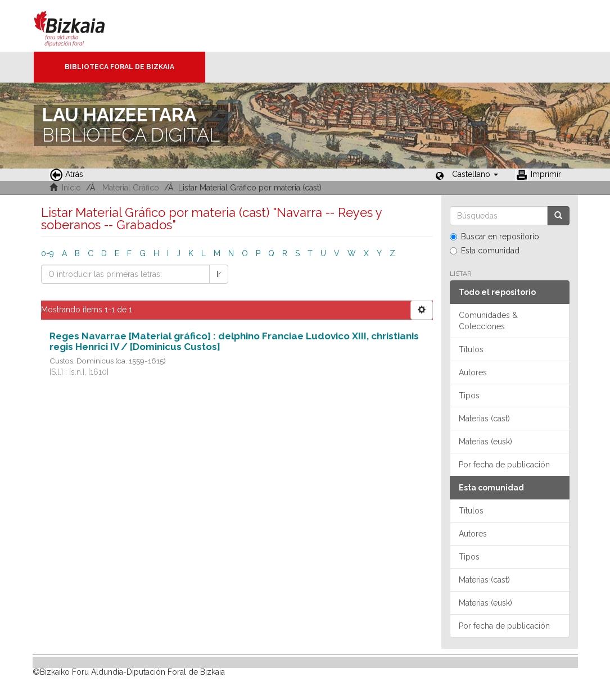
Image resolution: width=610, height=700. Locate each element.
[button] (475, 174)
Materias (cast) (484, 419)
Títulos (471, 349)
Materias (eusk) (485, 442)
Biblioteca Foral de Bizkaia (119, 67)
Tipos (469, 396)
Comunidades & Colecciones (488, 321)
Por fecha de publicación (504, 465)
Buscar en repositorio (494, 237)
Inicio (71, 188)
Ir (219, 274)
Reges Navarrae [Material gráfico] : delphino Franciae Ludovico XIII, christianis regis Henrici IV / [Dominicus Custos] (234, 341)
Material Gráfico (131, 188)
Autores (473, 372)
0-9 (48, 253)
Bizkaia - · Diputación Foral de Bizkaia (81, 26)
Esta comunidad (485, 251)
